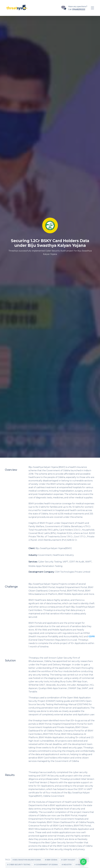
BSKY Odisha (52, 860)
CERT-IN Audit (69, 860)
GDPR (92, 636)
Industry (68, 865)
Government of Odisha (47, 865)
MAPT (80, 865)
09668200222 (79, 9)
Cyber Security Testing (20, 865)
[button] (83, 862)
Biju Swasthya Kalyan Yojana (28, 860)
